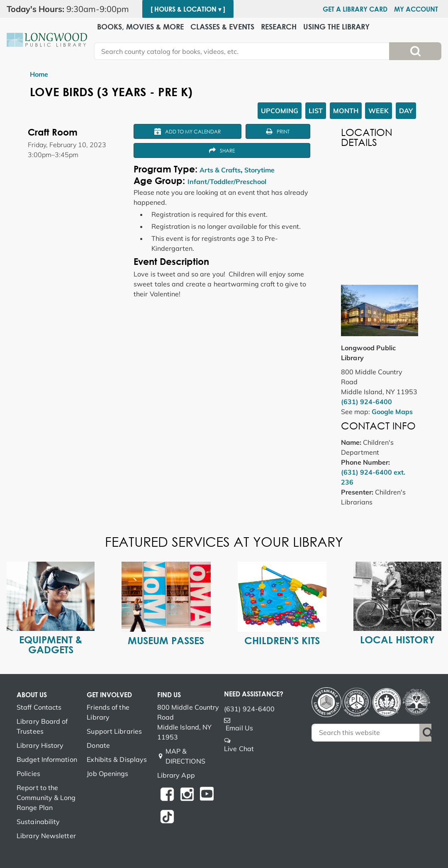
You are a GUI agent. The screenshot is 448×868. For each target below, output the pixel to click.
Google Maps (392, 412)
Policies (28, 773)
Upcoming (280, 111)
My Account (416, 9)
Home (39, 74)
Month (346, 111)
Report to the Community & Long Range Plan (46, 798)
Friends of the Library (108, 712)
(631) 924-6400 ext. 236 (373, 477)
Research (279, 27)
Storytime (259, 170)
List (316, 111)
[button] (71, 9)
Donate (98, 745)
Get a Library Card (355, 9)
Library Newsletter (46, 836)
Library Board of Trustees (42, 726)
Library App (176, 775)
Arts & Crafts (220, 170)
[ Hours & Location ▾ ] (188, 9)
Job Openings (107, 773)
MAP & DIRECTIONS (185, 756)
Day (406, 111)
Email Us (239, 728)
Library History (40, 745)
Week (379, 111)
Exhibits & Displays (117, 759)
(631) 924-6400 (366, 402)
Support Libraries (114, 731)
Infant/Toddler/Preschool (227, 182)
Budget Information (47, 759)
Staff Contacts (39, 707)
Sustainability (38, 822)
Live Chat (239, 749)
